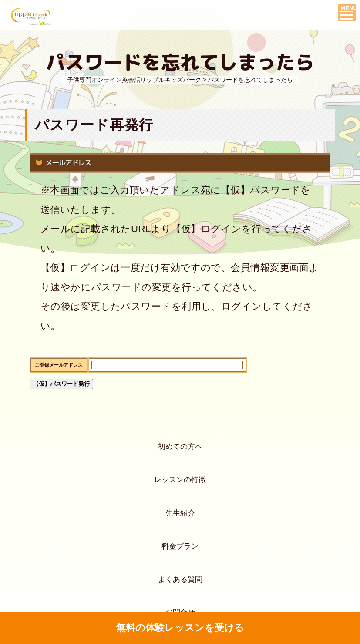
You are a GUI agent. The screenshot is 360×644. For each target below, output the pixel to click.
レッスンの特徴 (180, 499)
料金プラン (180, 589)
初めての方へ (180, 453)
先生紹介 (180, 544)
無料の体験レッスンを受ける (180, 628)
